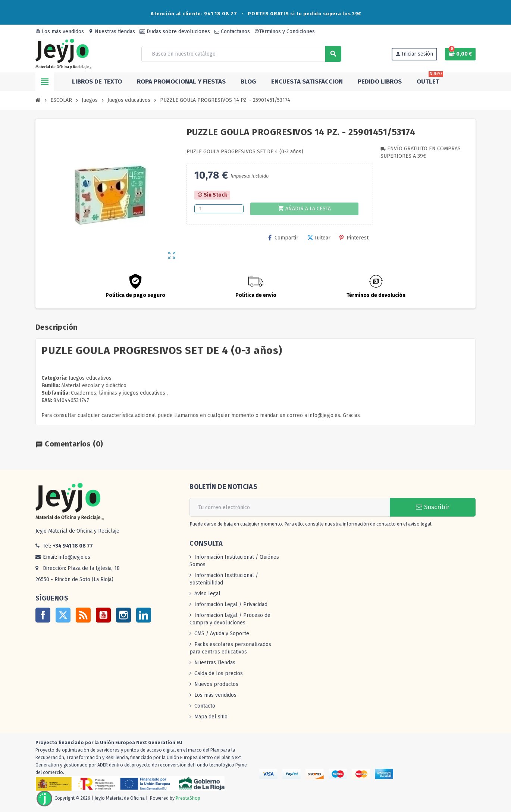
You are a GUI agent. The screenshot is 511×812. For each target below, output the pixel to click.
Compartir (283, 238)
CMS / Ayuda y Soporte (222, 634)
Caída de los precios (219, 673)
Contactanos (232, 32)
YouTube (103, 615)
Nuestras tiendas (112, 32)
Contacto (205, 706)
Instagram (123, 615)
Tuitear (319, 238)
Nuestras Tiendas (215, 663)
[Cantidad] (219, 209)
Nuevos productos (216, 684)
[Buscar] (241, 54)
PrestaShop (188, 798)
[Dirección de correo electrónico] (290, 507)
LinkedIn (144, 615)
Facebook (43, 615)
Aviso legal (207, 594)
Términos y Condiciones (285, 32)
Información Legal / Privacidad (231, 604)
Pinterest (354, 238)
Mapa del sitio (211, 717)
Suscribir (433, 507)
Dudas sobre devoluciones (175, 32)
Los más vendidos (60, 32)
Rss (83, 615)
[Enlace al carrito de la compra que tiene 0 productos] (460, 54)
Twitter (63, 615)
